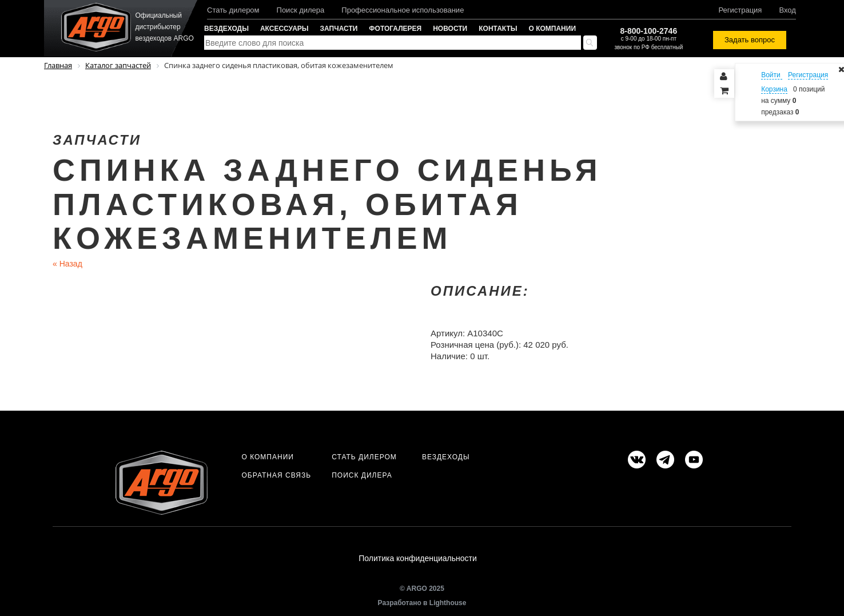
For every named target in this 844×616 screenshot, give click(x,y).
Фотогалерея (395, 29)
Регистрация (740, 10)
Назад (67, 264)
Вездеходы (226, 29)
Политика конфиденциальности (418, 558)
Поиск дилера (301, 10)
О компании (553, 29)
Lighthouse (448, 603)
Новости (450, 29)
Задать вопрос (750, 40)
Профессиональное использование (403, 10)
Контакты (498, 29)
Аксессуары (284, 29)
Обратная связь (276, 475)
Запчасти (339, 29)
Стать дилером (233, 10)
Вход (787, 10)
